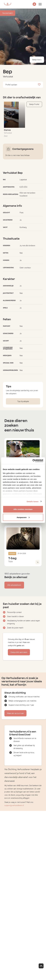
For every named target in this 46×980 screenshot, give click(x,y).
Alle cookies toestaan (23, 509)
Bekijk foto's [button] (37, 60)
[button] (34, 4)
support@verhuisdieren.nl (14, 805)
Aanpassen (23, 517)
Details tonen (33, 501)
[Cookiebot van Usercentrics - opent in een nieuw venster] (33, 461)
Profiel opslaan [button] (23, 85)
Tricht (10, 562)
